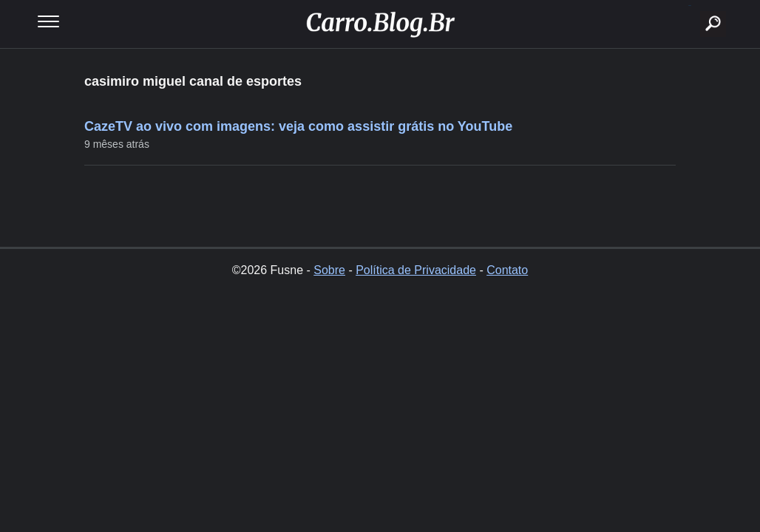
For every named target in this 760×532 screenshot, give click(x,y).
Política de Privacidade (416, 270)
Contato (507, 270)
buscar (690, 6)
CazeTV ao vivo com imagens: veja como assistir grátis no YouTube (298, 126)
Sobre (329, 270)
